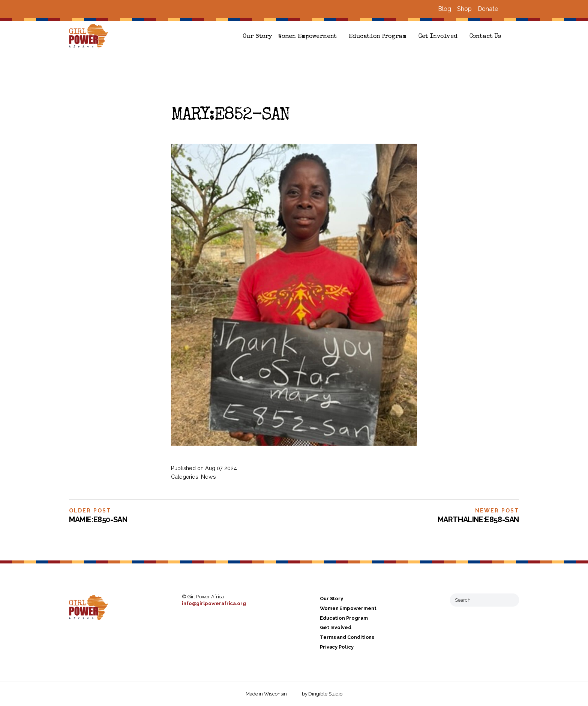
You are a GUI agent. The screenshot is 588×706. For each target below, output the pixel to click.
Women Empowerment (307, 37)
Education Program (377, 37)
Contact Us (485, 37)
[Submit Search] (510, 600)
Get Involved (438, 37)
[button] (516, 37)
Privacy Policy (337, 647)
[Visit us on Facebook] (507, 9)
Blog (445, 9)
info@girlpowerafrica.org (214, 603)
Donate (488, 9)
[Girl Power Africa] (90, 37)
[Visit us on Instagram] (516, 9)
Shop (464, 9)
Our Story (257, 37)
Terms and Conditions (347, 637)
